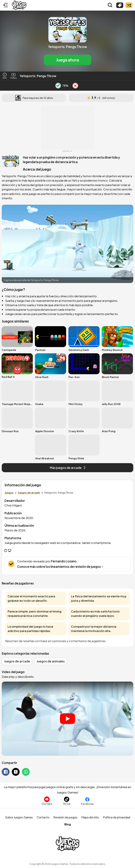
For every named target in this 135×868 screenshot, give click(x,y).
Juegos (9, 492)
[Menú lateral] (6, 5)
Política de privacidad (117, 817)
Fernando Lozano (64, 561)
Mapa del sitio (90, 817)
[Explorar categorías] (120, 5)
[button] (67, 41)
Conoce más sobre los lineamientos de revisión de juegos (61, 567)
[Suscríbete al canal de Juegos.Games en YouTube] (47, 801)
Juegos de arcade (29, 492)
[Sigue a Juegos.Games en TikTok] (67, 801)
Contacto (43, 817)
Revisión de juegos (65, 817)
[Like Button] (58, 86)
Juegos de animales (51, 661)
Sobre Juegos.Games (19, 817)
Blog (68, 824)
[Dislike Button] (75, 86)
